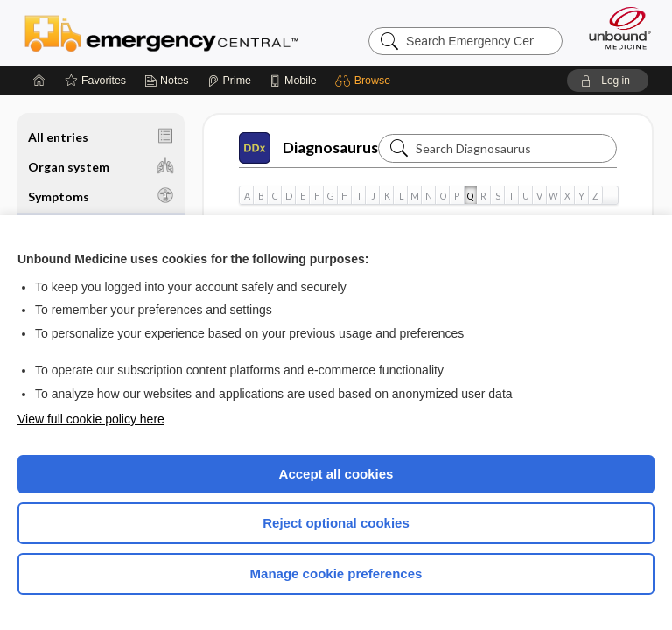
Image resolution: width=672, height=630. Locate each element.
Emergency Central (161, 32)
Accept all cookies (336, 474)
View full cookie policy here (91, 419)
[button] (365, 80)
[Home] (39, 80)
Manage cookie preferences (336, 574)
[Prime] (229, 80)
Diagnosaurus (308, 148)
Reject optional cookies (336, 523)
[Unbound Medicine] (614, 28)
